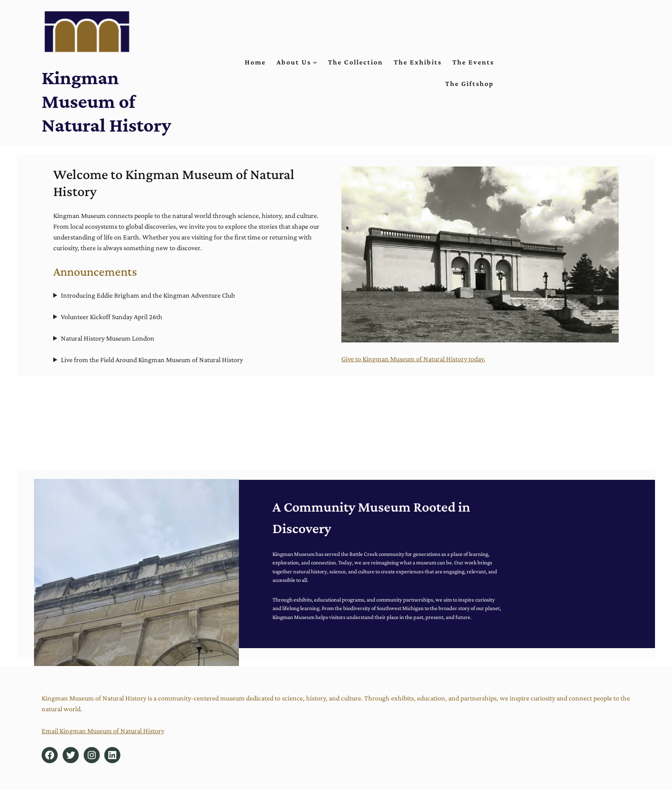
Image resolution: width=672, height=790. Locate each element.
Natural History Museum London (108, 338)
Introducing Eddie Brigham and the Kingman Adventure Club (148, 295)
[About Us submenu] (315, 62)
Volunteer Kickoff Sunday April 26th (112, 317)
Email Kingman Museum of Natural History (103, 731)
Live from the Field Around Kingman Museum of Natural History (152, 360)
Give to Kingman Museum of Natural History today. (413, 359)
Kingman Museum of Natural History (106, 101)
